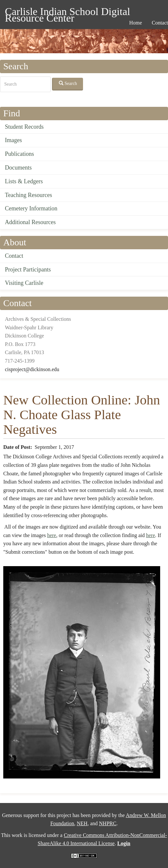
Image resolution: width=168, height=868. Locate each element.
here (52, 535)
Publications (19, 154)
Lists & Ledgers (24, 181)
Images (13, 140)
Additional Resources (30, 222)
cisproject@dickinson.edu (32, 369)
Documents (18, 168)
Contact (14, 256)
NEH (82, 823)
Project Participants (28, 270)
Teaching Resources (28, 195)
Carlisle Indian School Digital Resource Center (67, 13)
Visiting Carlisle (24, 283)
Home (135, 23)
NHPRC (108, 823)
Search (68, 83)
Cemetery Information (31, 208)
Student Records (24, 127)
